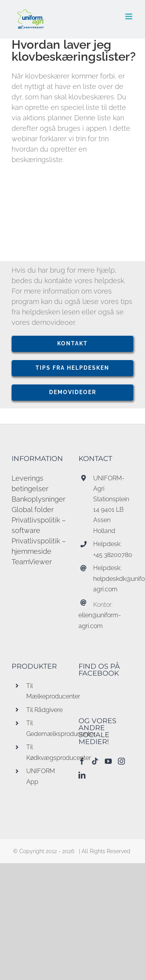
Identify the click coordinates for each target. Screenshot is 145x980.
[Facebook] (82, 761)
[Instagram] (121, 761)
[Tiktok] (95, 761)
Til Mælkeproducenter (46, 691)
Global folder (33, 510)
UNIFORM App (41, 776)
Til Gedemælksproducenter (46, 728)
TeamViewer (32, 562)
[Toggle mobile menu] (129, 16)
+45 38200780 (113, 555)
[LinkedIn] (82, 775)
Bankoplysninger (38, 499)
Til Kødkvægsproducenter (46, 752)
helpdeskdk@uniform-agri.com (113, 584)
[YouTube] (108, 761)
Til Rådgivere (44, 710)
